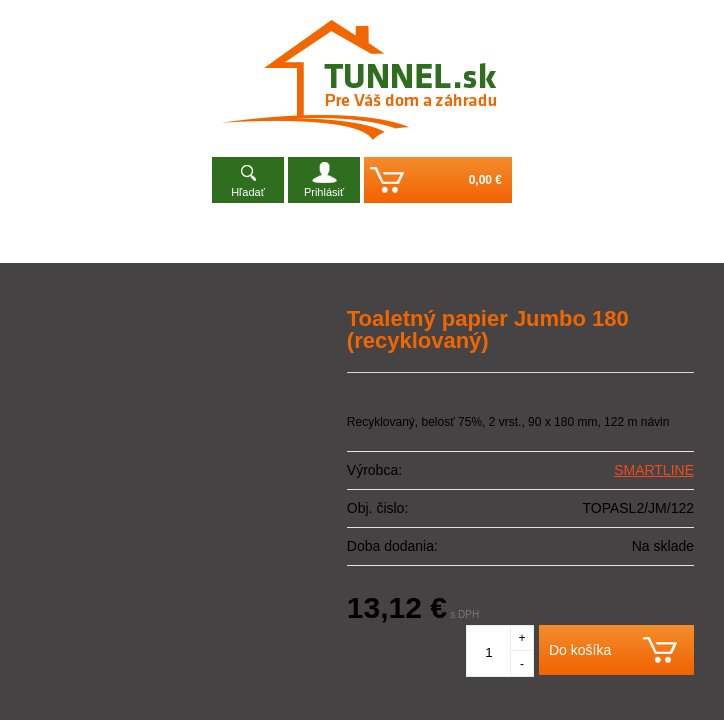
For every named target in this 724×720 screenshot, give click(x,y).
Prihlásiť (324, 192)
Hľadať (248, 192)
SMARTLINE (654, 470)
